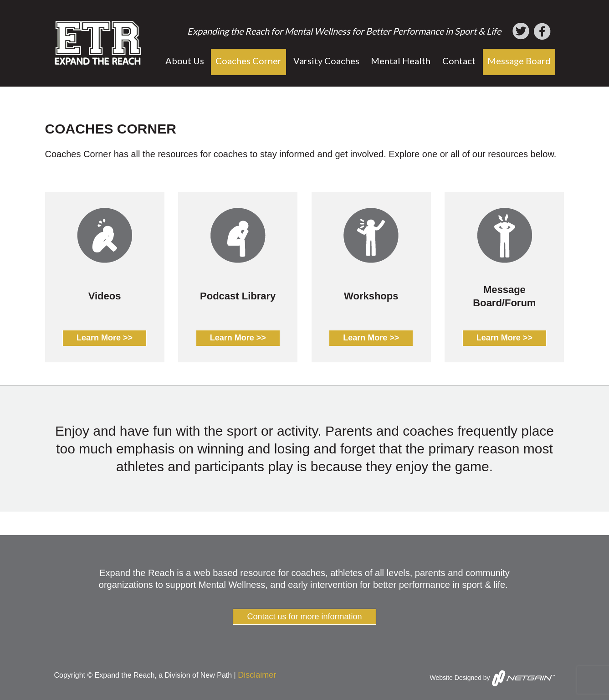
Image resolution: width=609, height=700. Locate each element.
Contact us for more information (304, 617)
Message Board (519, 61)
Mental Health (401, 61)
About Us (185, 61)
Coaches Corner (248, 61)
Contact (459, 61)
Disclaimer (257, 675)
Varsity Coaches (326, 61)
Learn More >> (105, 338)
